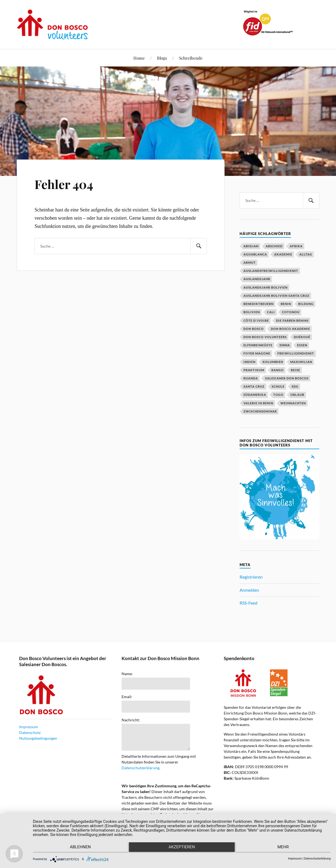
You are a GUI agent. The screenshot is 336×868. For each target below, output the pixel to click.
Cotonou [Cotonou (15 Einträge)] (291, 312)
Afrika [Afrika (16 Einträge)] (296, 246)
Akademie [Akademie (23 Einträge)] (283, 254)
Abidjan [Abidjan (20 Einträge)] (251, 246)
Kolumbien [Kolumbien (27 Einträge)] (273, 362)
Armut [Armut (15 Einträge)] (250, 262)
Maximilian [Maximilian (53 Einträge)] (301, 362)
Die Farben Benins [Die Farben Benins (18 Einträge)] (292, 320)
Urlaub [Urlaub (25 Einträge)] (297, 395)
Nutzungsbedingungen (38, 738)
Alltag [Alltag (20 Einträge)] (306, 254)
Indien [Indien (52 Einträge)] (249, 362)
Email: (127, 697)
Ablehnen (77, 849)
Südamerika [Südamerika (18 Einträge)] (255, 395)
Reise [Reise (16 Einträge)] (295, 370)
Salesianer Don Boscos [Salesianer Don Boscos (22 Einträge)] (287, 378)
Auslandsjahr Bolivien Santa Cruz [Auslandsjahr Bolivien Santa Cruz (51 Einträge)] (276, 296)
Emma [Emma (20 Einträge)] (285, 345)
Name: (127, 674)
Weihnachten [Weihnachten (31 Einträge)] (293, 403)
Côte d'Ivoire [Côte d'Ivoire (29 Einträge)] (256, 320)
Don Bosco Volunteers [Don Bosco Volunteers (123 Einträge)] (265, 337)
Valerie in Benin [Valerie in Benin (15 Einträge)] (258, 403)
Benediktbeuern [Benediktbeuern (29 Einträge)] (259, 304)
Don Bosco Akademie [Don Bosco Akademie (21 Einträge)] (290, 329)
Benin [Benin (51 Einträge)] (286, 304)
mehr (286, 849)
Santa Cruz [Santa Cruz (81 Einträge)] (254, 386)
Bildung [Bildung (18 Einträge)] (306, 304)
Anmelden (249, 590)
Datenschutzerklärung (140, 768)
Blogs (162, 58)
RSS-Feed (249, 603)
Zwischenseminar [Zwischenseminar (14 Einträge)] (260, 411)
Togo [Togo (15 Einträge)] (278, 395)
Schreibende (191, 58)
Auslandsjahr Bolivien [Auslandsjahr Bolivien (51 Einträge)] (265, 287)
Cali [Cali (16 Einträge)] (271, 312)
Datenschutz (30, 732)
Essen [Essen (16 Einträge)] (302, 345)
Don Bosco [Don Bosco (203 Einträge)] (254, 329)
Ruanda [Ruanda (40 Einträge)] (251, 378)
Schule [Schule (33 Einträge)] (278, 386)
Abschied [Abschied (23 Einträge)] (274, 246)
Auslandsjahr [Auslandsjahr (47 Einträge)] (257, 279)
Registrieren (251, 577)
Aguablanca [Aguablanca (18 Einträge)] (255, 254)
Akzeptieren (182, 849)
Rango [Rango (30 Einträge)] (278, 370)
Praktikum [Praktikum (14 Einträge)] (254, 370)
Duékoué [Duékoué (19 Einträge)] (302, 337)
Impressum (29, 727)
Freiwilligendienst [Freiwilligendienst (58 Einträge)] (296, 353)
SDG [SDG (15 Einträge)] (295, 386)
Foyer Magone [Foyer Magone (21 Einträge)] (257, 353)
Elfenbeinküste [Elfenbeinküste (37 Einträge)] (258, 345)
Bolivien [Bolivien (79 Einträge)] (252, 312)
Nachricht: (131, 720)
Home (139, 58)
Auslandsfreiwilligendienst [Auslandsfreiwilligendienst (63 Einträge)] (271, 271)
